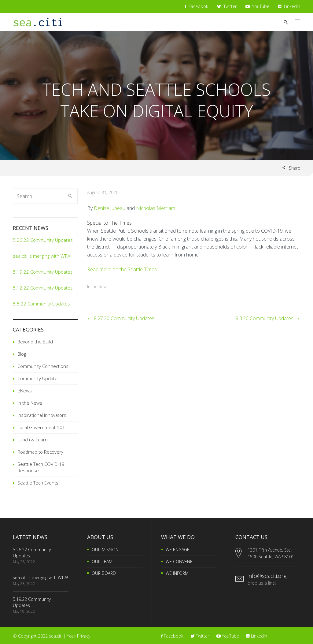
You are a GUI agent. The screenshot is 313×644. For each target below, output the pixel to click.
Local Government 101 (41, 427)
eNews (25, 391)
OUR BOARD (104, 573)
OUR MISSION (105, 550)
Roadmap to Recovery (40, 452)
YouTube (257, 6)
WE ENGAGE (178, 550)
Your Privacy (79, 636)
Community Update (37, 378)
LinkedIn (289, 6)
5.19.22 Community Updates (43, 272)
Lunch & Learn (33, 440)
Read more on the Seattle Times (122, 269)
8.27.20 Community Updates (124, 318)
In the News (98, 286)
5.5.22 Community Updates (41, 304)
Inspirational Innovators (42, 415)
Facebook (196, 6)
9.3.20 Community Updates (265, 318)
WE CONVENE (179, 562)
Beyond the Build (35, 342)
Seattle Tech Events (38, 483)
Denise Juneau (110, 208)
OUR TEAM (102, 562)
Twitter (227, 6)
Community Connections (43, 366)
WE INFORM (177, 573)
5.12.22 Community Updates (43, 288)
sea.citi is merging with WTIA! (42, 256)
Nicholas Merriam (156, 208)
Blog (22, 354)
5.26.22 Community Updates (43, 240)
